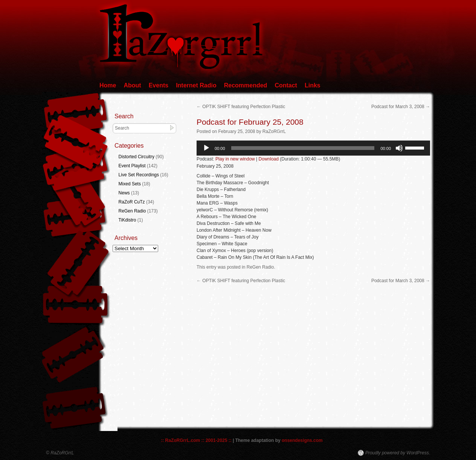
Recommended (246, 85)
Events (159, 85)
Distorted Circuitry (137, 157)
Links (313, 85)
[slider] (303, 148)
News (124, 193)
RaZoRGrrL (274, 131)
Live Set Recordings (139, 175)
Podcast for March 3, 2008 (401, 107)
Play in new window (235, 159)
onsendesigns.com (302, 440)
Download (269, 159)
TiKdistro (127, 220)
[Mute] (399, 148)
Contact (286, 85)
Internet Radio (196, 85)
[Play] (206, 148)
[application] (313, 148)
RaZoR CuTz (132, 202)
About (132, 85)
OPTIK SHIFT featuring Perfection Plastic (241, 107)
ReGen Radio (260, 267)
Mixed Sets (130, 184)
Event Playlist (132, 166)
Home (108, 85)
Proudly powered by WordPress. (398, 453)
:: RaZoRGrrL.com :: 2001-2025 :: (196, 440)
